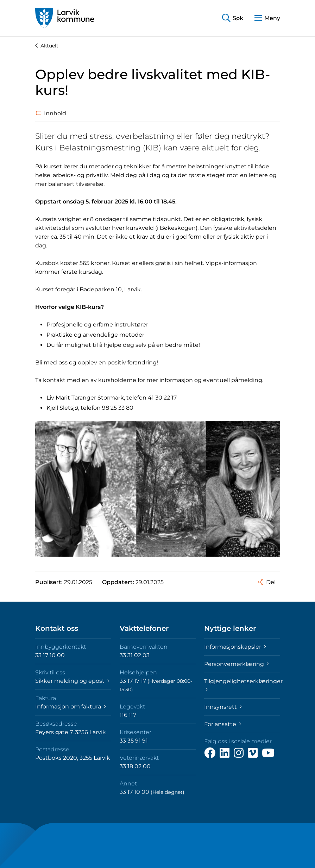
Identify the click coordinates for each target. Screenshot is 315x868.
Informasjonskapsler (235, 647)
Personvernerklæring (237, 664)
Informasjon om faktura (71, 707)
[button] (233, 18)
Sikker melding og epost (72, 681)
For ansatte (223, 724)
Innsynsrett (223, 707)
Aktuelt (47, 46)
